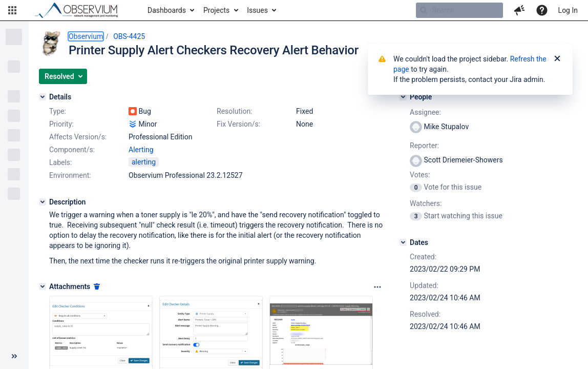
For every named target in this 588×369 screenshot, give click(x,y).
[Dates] (403, 242)
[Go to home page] (81, 10)
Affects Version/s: (78, 137)
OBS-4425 (129, 36)
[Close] (557, 59)
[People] (403, 97)
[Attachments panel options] (377, 287)
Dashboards (167, 10)
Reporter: (424, 146)
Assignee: (425, 112)
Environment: (70, 175)
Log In (568, 10)
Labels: (60, 162)
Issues (257, 10)
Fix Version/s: (238, 124)
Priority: (61, 124)
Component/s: (72, 150)
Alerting (141, 150)
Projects (216, 10)
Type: (58, 111)
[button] (12, 10)
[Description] (43, 202)
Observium (86, 36)
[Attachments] (43, 286)
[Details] (43, 97)
